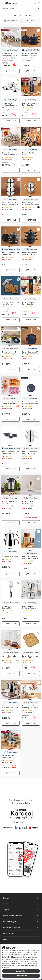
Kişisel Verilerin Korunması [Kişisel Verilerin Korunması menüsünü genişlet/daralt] (21, 916)
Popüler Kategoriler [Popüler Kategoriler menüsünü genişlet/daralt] (21, 922)
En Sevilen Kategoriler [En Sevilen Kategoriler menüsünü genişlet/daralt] (21, 928)
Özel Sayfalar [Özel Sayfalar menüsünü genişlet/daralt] (21, 934)
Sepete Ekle (11, 773)
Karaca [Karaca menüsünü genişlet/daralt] (21, 898)
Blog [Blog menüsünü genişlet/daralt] (21, 939)
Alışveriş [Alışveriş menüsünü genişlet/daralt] (21, 910)
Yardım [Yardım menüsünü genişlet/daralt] (21, 904)
